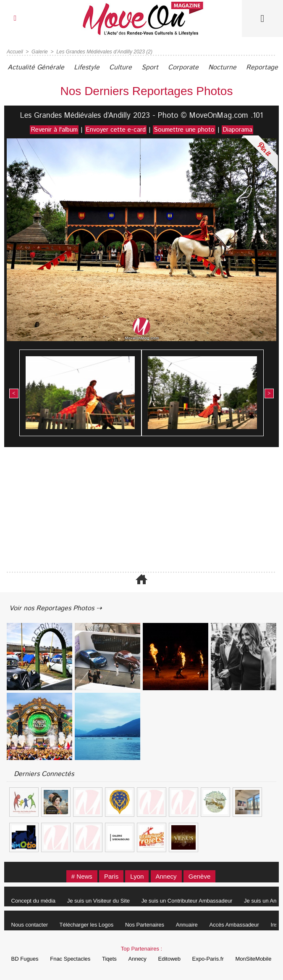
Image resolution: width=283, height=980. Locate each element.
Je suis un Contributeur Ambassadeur (187, 901)
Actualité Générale (36, 68)
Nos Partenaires (145, 925)
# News (82, 876)
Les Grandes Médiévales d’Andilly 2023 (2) (104, 52)
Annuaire (187, 925)
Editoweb (169, 959)
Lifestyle (87, 68)
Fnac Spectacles (70, 959)
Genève (200, 876)
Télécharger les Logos (87, 925)
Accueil (15, 52)
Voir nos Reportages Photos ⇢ (55, 608)
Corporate (183, 68)
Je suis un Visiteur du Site (98, 901)
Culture (121, 68)
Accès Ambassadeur (234, 925)
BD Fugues (25, 959)
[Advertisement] (141, 510)
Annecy (166, 876)
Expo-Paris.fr (208, 959)
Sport (150, 68)
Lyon (137, 876)
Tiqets (109, 959)
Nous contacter (30, 925)
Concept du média (34, 901)
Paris (111, 876)
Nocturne (222, 68)
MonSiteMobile (253, 959)
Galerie (40, 52)
